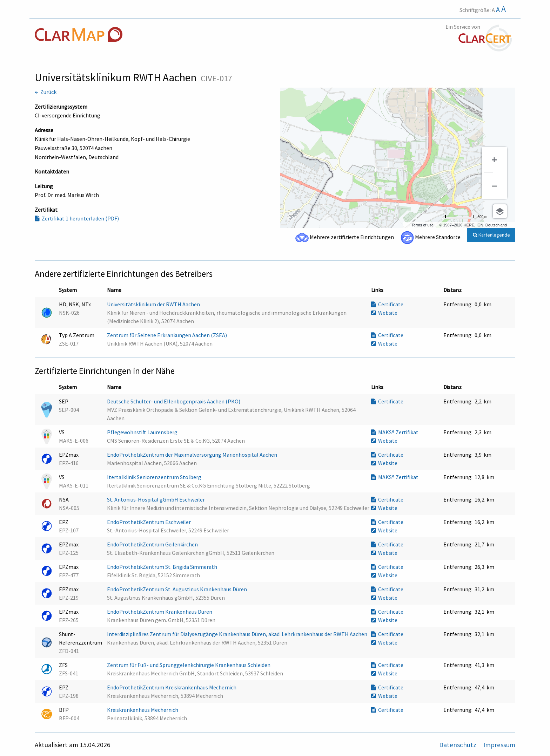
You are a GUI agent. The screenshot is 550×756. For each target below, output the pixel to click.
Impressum (499, 745)
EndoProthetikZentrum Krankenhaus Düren (160, 612)
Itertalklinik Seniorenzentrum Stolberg (155, 477)
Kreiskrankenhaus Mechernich (143, 710)
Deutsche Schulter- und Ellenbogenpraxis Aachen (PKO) (174, 401)
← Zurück (46, 92)
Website (384, 313)
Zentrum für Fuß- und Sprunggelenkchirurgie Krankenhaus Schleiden (189, 665)
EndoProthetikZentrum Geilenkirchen (153, 544)
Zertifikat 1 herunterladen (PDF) (77, 218)
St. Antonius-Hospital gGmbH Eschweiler (156, 499)
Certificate (387, 304)
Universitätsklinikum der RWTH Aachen (154, 304)
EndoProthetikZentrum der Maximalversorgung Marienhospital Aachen (193, 455)
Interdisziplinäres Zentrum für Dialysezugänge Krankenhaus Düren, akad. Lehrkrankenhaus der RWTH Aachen (238, 634)
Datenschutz (458, 745)
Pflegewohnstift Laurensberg (143, 432)
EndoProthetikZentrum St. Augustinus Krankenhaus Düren (177, 589)
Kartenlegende (491, 235)
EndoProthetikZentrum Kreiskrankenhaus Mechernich (172, 687)
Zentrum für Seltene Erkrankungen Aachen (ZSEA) (167, 335)
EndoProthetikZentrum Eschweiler (149, 522)
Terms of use (422, 225)
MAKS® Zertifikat (395, 432)
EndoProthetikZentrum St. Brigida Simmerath (163, 567)
